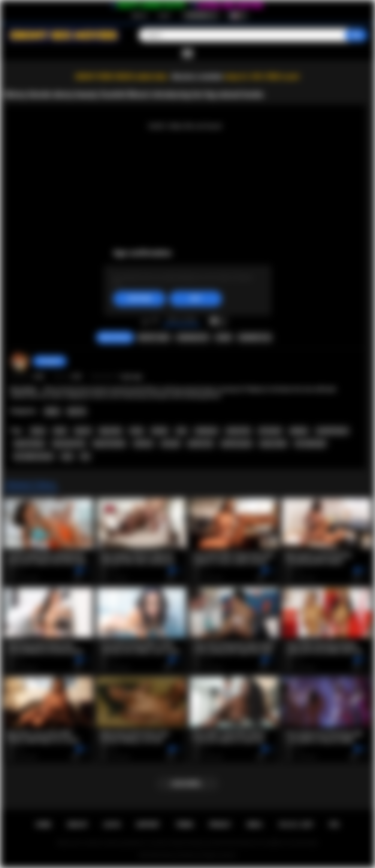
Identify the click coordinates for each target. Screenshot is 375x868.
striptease (206, 431)
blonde (160, 431)
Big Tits (77, 411)
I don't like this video (155, 321)
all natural (270, 431)
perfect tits (200, 444)
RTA (335, 825)
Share (223, 338)
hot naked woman (34, 456)
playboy (299, 431)
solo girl (170, 444)
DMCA (254, 825)
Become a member (198, 77)
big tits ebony (29, 444)
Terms (184, 825)
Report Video (154, 338)
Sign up (139, 15)
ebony (38, 431)
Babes (52, 411)
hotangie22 (50, 361)
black (60, 431)
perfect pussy (237, 444)
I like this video (145, 321)
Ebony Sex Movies (180, 855)
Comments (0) (255, 338)
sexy (67, 456)
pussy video (273, 444)
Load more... (187, 784)
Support (148, 825)
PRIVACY (220, 825)
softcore (143, 444)
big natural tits (69, 444)
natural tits (238, 431)
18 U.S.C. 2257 (296, 825)
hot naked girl (310, 444)
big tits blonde (109, 444)
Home (43, 825)
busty (137, 431)
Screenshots (193, 338)
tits (85, 456)
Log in (164, 15)
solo (181, 431)
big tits (83, 431)
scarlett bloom (332, 431)
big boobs (111, 431)
